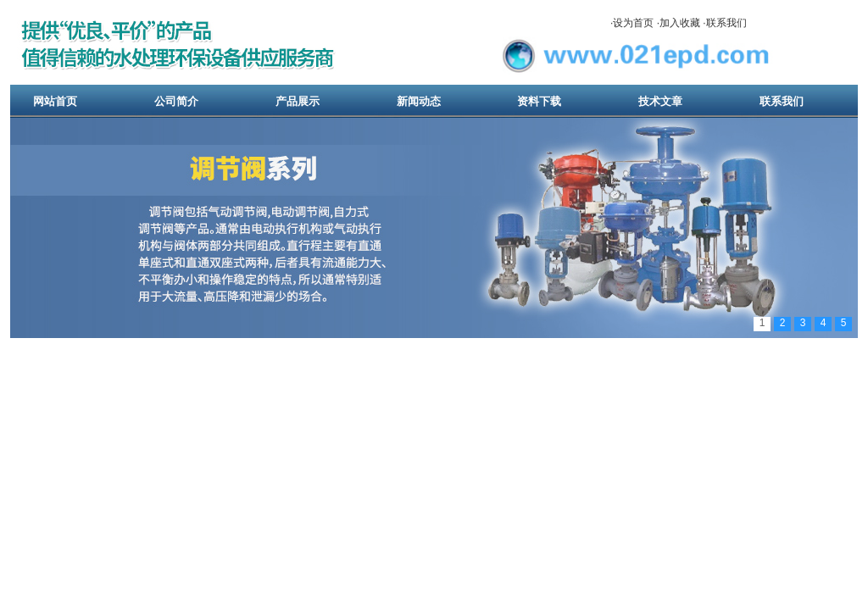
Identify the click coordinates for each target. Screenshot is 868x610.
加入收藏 (680, 23)
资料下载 (539, 101)
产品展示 (298, 101)
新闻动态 (419, 101)
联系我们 (726, 23)
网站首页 (55, 101)
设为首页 (633, 23)
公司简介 (176, 101)
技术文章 (660, 101)
